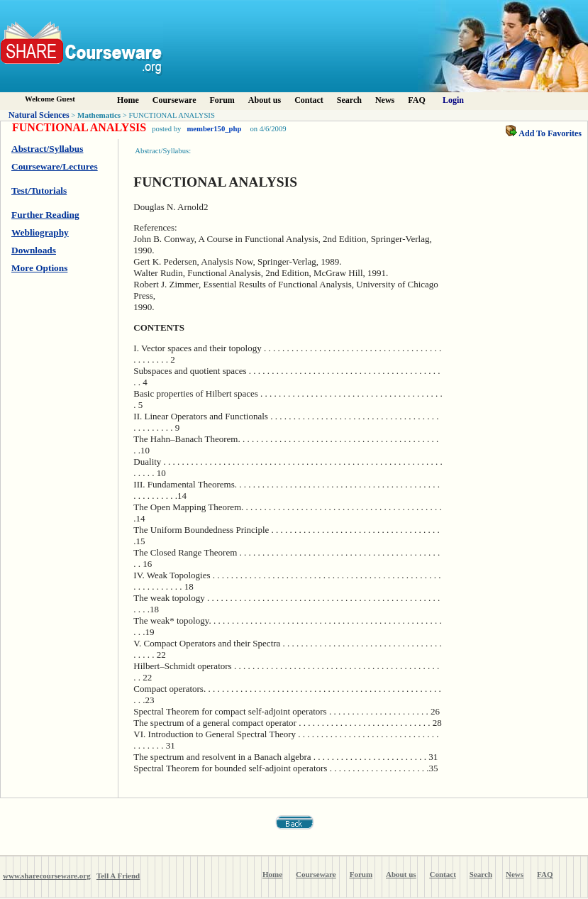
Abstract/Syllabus (47, 149)
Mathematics (99, 115)
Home (128, 100)
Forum (222, 100)
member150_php (214, 129)
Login (453, 100)
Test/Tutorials (39, 191)
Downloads (34, 250)
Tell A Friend (118, 876)
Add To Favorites (544, 133)
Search (349, 100)
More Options (39, 268)
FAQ (416, 100)
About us (265, 100)
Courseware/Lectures (55, 166)
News (385, 100)
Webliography (40, 232)
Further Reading (45, 215)
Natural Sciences (39, 115)
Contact (309, 100)
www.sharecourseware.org (47, 876)
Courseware (174, 100)
